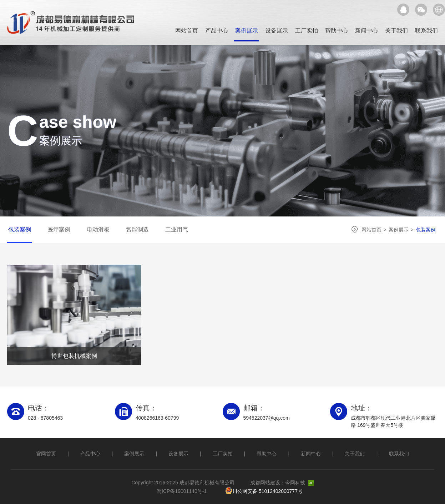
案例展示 (247, 31)
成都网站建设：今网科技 (282, 483)
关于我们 (396, 31)
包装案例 (20, 229)
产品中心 (217, 31)
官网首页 (46, 454)
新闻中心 (366, 31)
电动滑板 (98, 229)
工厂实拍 (307, 31)
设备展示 (277, 31)
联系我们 (426, 31)
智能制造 (137, 229)
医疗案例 (59, 229)
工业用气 (177, 229)
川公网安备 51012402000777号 (264, 491)
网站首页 (187, 31)
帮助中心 (337, 31)
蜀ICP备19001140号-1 (182, 491)
